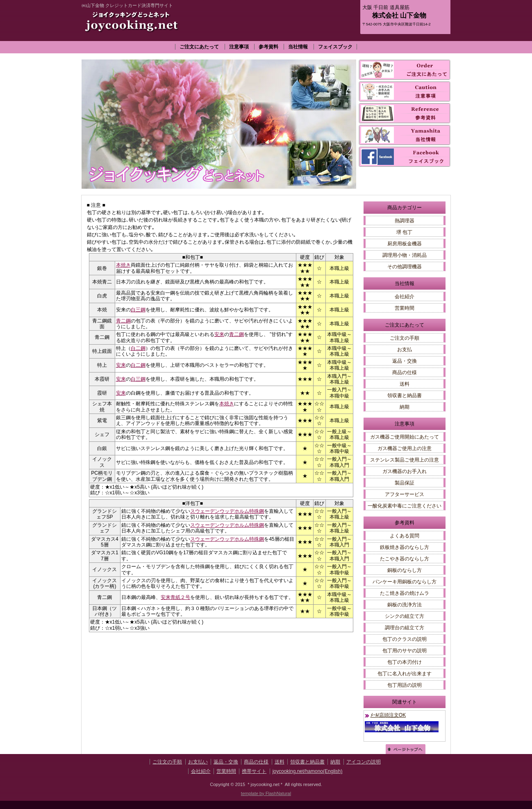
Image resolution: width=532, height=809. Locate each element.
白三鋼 (138, 310)
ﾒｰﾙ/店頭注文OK (388, 715)
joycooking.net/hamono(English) (308, 771)
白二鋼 (138, 348)
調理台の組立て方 (405, 628)
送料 (405, 384)
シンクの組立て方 (405, 616)
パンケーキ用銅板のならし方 (405, 582)
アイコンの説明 (364, 762)
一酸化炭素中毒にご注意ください (405, 506)
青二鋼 (123, 321)
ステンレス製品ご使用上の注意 (405, 460)
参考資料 (268, 47)
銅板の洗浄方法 (405, 605)
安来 (219, 334)
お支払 (405, 350)
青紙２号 (180, 597)
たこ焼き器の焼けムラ (405, 593)
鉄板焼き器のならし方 (405, 547)
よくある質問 (405, 536)
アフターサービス (405, 494)
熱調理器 (405, 221)
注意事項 (239, 47)
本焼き (123, 265)
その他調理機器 (405, 267)
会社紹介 (405, 297)
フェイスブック (335, 47)
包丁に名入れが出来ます (405, 674)
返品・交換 (405, 361)
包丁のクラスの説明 (405, 639)
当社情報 (298, 47)
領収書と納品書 (405, 395)
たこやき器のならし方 (405, 559)
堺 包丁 (404, 232)
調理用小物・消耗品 (405, 255)
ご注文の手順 (405, 338)
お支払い (198, 762)
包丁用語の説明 (405, 685)
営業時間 (405, 308)
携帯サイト (254, 771)
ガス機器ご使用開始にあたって (405, 437)
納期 (405, 407)
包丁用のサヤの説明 (405, 651)
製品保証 (405, 483)
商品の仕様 (405, 373)
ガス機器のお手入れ (405, 471)
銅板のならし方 (405, 570)
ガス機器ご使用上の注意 (405, 448)
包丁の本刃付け (405, 662)
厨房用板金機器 (405, 244)
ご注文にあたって (199, 47)
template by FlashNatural (266, 793)
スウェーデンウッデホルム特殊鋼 (227, 511)
